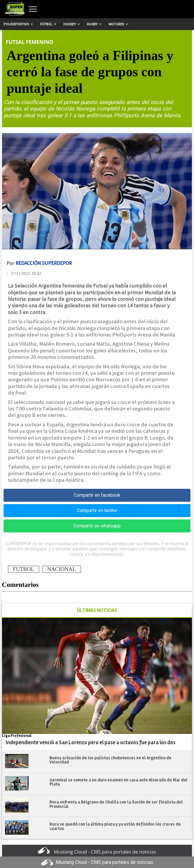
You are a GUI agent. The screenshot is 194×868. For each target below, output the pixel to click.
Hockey (72, 24)
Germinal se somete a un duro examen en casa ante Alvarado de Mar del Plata (118, 782)
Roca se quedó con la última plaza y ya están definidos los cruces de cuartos (115, 826)
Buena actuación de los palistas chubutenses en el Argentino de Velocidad (110, 760)
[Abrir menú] (33, 9)
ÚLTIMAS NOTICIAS (97, 610)
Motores (118, 24)
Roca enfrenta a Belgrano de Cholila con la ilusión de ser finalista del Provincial (116, 804)
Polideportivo (18, 24)
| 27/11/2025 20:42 (24, 273)
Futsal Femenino (30, 42)
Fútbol (48, 24)
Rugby (94, 24)
